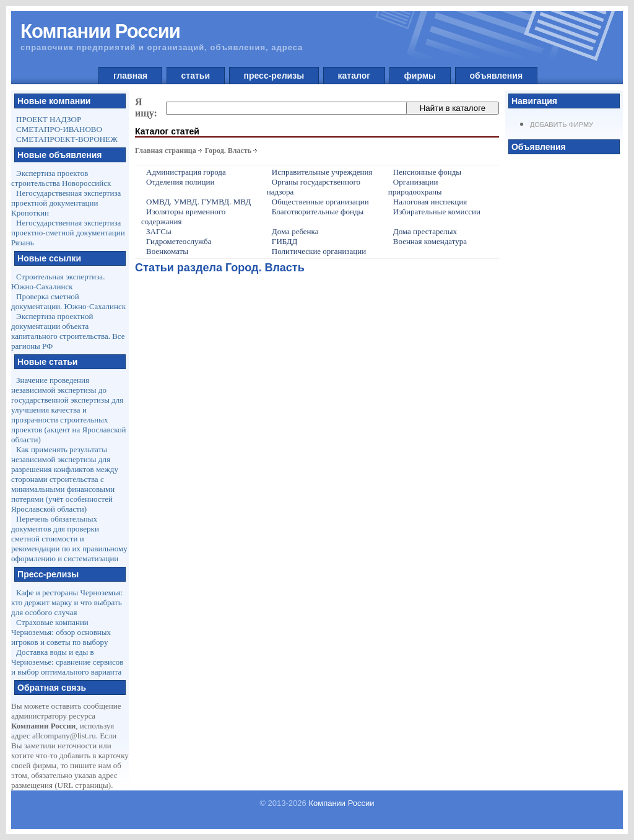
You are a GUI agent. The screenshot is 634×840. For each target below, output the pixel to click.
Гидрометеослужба (179, 241)
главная (130, 76)
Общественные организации (320, 202)
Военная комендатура (430, 241)
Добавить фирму (562, 125)
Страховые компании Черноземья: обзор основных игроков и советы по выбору (61, 632)
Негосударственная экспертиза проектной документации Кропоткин (66, 203)
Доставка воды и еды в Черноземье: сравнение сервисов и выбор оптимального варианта (67, 662)
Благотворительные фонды (318, 212)
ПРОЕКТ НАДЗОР (49, 119)
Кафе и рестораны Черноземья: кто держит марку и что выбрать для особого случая (67, 602)
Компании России (341, 803)
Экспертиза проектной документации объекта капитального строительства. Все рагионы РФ (68, 331)
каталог (354, 76)
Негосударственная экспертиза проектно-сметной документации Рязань (68, 233)
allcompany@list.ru (64, 736)
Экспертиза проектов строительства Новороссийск (61, 178)
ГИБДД (285, 241)
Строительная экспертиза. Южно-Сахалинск (58, 282)
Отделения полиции (180, 182)
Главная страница (166, 151)
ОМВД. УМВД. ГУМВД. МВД (198, 202)
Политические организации (319, 251)
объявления (496, 76)
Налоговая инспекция (430, 202)
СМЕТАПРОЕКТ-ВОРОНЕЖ (67, 139)
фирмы (420, 76)
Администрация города (186, 172)
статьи (196, 76)
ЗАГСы (159, 231)
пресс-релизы (274, 76)
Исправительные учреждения (322, 172)
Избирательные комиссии (437, 212)
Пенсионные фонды (427, 172)
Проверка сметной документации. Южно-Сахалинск (68, 301)
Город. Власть (228, 151)
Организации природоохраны (415, 187)
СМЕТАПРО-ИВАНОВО (59, 129)
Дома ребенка (295, 231)
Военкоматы (167, 251)
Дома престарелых (425, 231)
